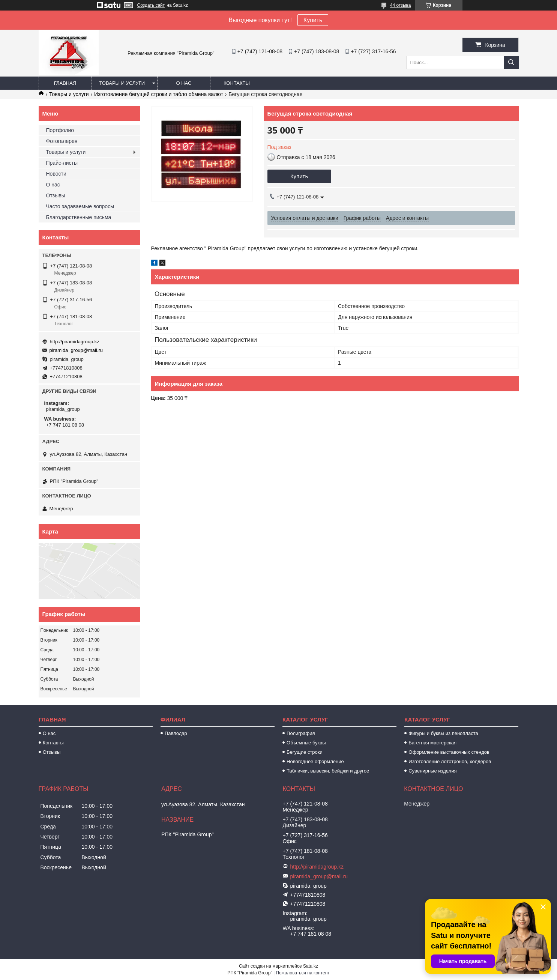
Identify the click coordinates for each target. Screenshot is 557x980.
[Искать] (511, 62)
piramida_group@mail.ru (76, 350)
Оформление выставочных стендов (449, 752)
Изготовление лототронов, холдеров (450, 761)
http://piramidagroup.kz (75, 342)
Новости (56, 174)
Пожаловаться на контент (303, 973)
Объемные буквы (306, 743)
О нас (184, 83)
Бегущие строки (305, 752)
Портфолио (60, 130)
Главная (65, 83)
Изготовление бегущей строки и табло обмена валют (159, 94)
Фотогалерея (62, 141)
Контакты (237, 83)
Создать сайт (151, 5)
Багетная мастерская (432, 743)
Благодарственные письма (79, 217)
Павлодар (176, 733)
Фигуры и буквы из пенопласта (443, 733)
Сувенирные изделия (432, 771)
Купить (313, 20)
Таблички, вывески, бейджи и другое (328, 771)
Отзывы (56, 195)
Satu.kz (311, 966)
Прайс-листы (62, 163)
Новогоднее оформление (315, 761)
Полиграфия (301, 733)
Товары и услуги (122, 83)
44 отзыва (401, 5)
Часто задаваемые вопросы (80, 206)
